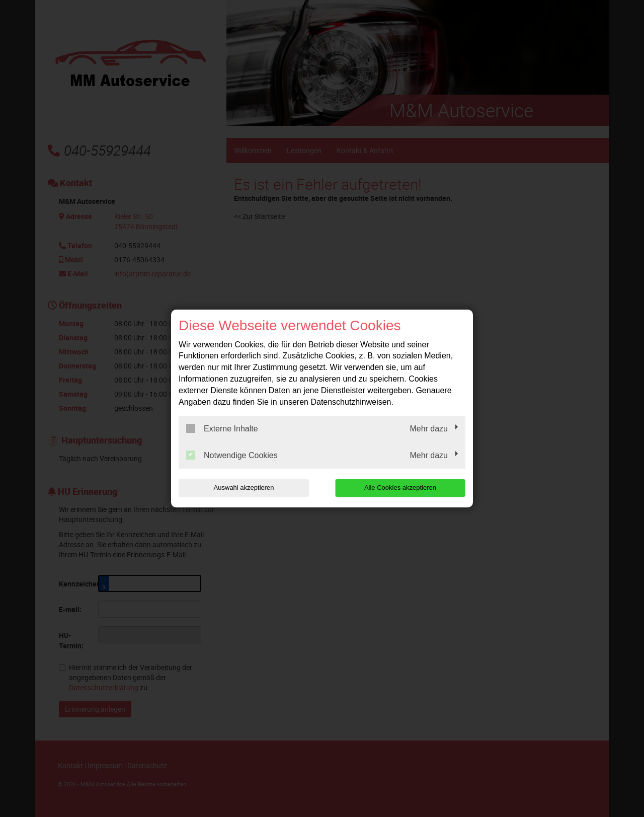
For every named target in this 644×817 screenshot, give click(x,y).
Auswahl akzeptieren (243, 488)
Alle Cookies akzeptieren (401, 488)
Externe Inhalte (222, 428)
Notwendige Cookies (232, 455)
